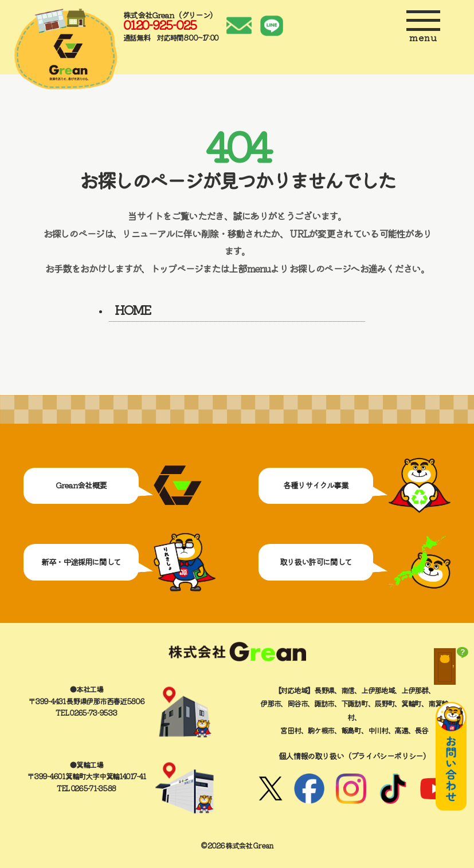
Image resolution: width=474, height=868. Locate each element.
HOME (132, 309)
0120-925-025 (160, 25)
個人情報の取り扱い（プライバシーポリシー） (354, 756)
